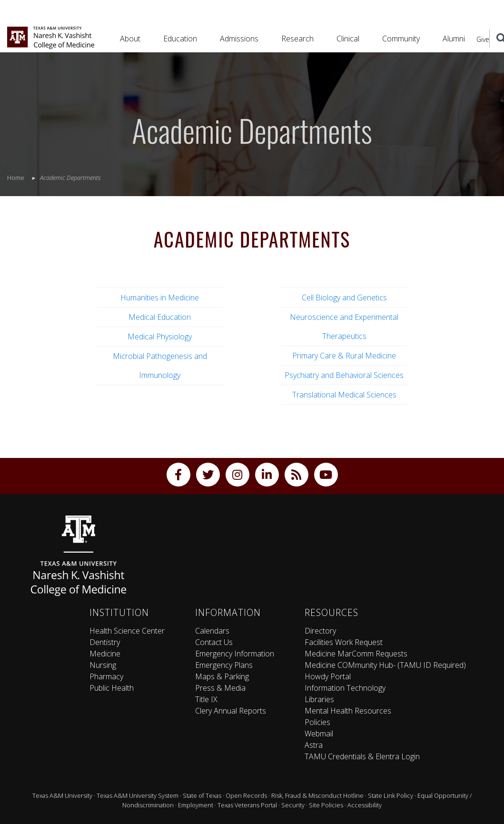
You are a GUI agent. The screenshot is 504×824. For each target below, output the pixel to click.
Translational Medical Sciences (344, 395)
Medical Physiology (160, 337)
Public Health (112, 688)
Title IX (206, 699)
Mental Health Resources (348, 711)
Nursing (103, 665)
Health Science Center (127, 631)
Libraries (319, 699)
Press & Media (220, 688)
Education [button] (180, 39)
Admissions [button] (239, 39)
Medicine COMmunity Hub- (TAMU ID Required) (385, 665)
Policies (317, 722)
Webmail (319, 734)
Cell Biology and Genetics (344, 298)
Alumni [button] (454, 39)
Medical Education (160, 317)
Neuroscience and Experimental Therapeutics (344, 327)
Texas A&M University (62, 795)
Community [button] (401, 39)
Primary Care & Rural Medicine (344, 356)
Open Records (246, 795)
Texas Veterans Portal (247, 805)
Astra (314, 745)
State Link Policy (390, 795)
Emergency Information (235, 654)
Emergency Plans (224, 665)
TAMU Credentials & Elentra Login (362, 756)
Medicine (105, 654)
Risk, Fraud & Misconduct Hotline (317, 795)
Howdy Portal (328, 676)
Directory (320, 631)
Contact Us (214, 642)
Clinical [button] (348, 39)
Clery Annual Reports (231, 711)
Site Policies (326, 805)
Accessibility (365, 805)
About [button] (130, 39)
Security (293, 805)
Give (483, 39)
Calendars (212, 631)
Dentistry (105, 642)
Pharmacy (106, 676)
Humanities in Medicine (160, 298)
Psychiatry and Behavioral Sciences (344, 375)
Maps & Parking (222, 676)
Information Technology (345, 688)
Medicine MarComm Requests (356, 654)
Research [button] (297, 39)
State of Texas (202, 795)
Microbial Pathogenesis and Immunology (160, 366)
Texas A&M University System (138, 795)
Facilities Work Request (344, 642)
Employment (196, 805)
